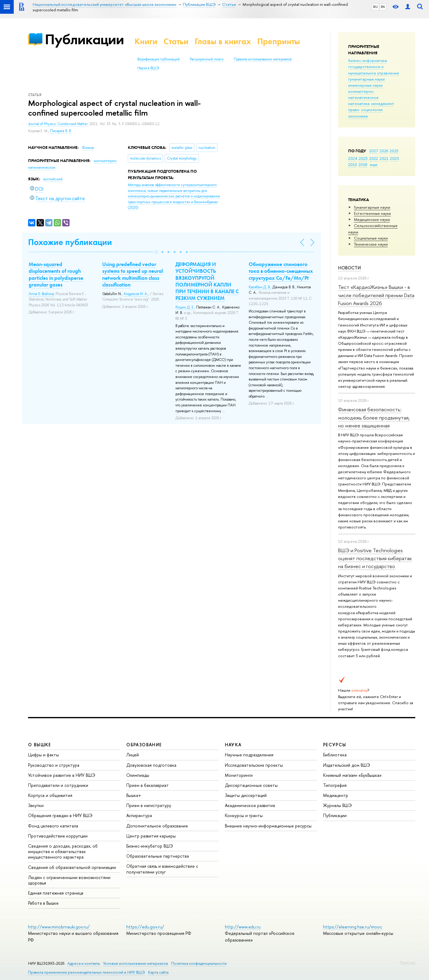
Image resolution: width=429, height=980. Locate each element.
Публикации (84, 39)
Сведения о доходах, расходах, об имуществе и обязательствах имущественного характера (63, 851)
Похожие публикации (70, 242)
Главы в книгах (223, 41)
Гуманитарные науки (372, 207)
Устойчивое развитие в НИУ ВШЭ (62, 775)
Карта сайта (158, 972)
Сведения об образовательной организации (72, 867)
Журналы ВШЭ (337, 805)
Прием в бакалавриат (148, 785)
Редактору (407, 962)
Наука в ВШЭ (148, 68)
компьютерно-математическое (363, 94)
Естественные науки (372, 213)
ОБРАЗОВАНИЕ (144, 745)
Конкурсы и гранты (244, 815)
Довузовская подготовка (151, 765)
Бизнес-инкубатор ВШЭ (150, 846)
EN (383, 7)
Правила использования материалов (263, 59)
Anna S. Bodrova (41, 294)
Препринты (279, 41)
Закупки (36, 805)
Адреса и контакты (84, 963)
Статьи (176, 41)
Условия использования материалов (136, 963)
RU (375, 7)
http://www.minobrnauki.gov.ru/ (59, 927)
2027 (374, 151)
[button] (156, 252)
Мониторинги (239, 775)
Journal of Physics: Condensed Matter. (59, 124)
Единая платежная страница (56, 893)
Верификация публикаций (159, 59)
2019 (353, 164)
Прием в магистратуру (149, 805)
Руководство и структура (54, 765)
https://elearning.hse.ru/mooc (353, 927)
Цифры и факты (43, 755)
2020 (395, 158)
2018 (363, 164)
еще (374, 164)
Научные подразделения (249, 755)
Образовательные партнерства (158, 856)
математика (359, 103)
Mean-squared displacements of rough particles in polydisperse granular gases (56, 274)
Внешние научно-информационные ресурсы (268, 826)
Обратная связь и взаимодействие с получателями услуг (162, 869)
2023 (363, 158)
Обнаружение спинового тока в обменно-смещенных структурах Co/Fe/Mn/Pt (281, 271)
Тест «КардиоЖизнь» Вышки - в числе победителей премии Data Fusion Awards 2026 (376, 295)
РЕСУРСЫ (335, 745)
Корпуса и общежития (50, 795)
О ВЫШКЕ (40, 745)
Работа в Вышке (43, 903)
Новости (350, 268)
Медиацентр (336, 795)
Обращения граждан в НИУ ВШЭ (60, 815)
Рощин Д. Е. (185, 307)
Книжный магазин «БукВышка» (352, 775)
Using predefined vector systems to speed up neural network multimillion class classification (133, 274)
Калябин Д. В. (260, 287)
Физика (88, 148)
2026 (384, 151)
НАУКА (233, 745)
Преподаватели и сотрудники (58, 785)
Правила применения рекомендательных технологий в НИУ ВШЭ (87, 972)
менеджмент (383, 103)
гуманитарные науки (366, 79)
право (354, 110)
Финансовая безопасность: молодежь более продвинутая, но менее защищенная (374, 417)
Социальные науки (371, 238)
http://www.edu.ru (243, 927)
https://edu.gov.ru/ (145, 927)
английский (53, 179)
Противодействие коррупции (58, 836)
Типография (335, 785)
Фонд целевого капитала (53, 826)
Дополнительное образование (157, 826)
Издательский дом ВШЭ (347, 765)
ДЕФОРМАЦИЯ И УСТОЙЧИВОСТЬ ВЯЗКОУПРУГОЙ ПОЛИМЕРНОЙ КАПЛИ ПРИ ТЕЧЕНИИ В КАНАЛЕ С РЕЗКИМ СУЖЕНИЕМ (207, 281)
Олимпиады (138, 775)
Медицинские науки (372, 219)
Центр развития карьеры (151, 836)
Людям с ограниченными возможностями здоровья (69, 880)
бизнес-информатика (368, 60)
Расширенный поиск (207, 59)
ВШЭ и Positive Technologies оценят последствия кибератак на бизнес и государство (375, 558)
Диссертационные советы (251, 785)
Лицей (133, 755)
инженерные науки (365, 85)
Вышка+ (134, 795)
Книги (146, 41)
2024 (353, 158)
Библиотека (335, 755)
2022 (374, 158)
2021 (384, 158)
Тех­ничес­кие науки (371, 244)
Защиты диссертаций (246, 795)
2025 (394, 151)
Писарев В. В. (61, 131)
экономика (358, 116)
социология (372, 110)
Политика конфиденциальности (199, 963)
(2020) (174, 196)
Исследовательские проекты (254, 765)
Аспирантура (139, 815)
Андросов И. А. (136, 294)
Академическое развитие (250, 805)
